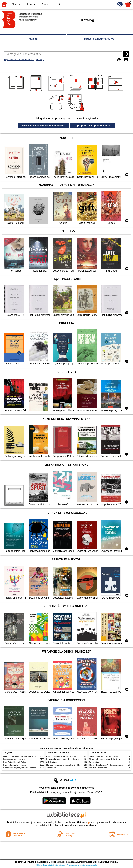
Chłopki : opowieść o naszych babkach (61, 756)
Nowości (17, 4)
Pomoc (45, 4)
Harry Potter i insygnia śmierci (15, 762)
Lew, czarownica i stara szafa (15, 759)
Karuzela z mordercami (98, 768)
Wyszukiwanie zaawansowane (19, 59)
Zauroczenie (51, 768)
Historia (31, 4)
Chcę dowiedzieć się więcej (51, 865)
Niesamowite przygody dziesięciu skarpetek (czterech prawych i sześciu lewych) (34, 768)
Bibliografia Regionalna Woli (100, 39)
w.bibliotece (82, 822)
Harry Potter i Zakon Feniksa (15, 765)
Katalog (33, 39)
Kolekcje (40, 59)
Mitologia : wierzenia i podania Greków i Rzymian (22, 756)
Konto (58, 4)
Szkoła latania (52, 762)
